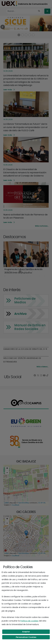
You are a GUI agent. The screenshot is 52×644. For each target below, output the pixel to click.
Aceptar (26, 632)
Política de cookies (29, 621)
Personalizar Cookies (26, 637)
